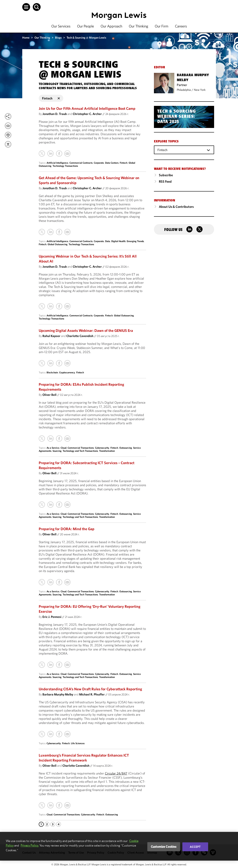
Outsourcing (126, 448)
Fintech (124, 163)
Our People (86, 26)
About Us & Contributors (176, 207)
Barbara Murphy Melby (58, 694)
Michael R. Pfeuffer (92, 694)
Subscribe (166, 175)
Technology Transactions (65, 166)
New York (200, 90)
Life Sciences (78, 743)
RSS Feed (165, 181)
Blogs (58, 38)
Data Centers (112, 163)
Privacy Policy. (30, 845)
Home (26, 38)
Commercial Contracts (81, 163)
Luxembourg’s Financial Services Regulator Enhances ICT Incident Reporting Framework (84, 758)
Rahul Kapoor (51, 336)
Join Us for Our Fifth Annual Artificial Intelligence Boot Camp (87, 108)
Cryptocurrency (67, 372)
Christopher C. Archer (87, 114)
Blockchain (52, 372)
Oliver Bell (49, 395)
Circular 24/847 (116, 773)
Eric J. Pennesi (52, 617)
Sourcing (57, 451)
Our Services (61, 26)
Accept (195, 847)
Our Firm (162, 26)
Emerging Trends (135, 241)
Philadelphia (184, 90)
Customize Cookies (164, 847)
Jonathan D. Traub (55, 114)
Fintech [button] (51, 98)
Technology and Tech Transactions (80, 451)
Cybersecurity (102, 448)
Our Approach (111, 26)
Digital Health (118, 241)
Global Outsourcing (57, 244)
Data (108, 241)
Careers (181, 26)
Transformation (107, 451)
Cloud (63, 448)
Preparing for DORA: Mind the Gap (67, 529)
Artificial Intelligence (57, 163)
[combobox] (184, 150)
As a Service (53, 448)
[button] (26, 7)
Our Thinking (138, 26)
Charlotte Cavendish (80, 336)
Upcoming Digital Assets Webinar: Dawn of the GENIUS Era (86, 331)
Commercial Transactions (81, 448)
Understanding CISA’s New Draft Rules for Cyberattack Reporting (90, 689)
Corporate (99, 163)
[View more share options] (8, 116)
